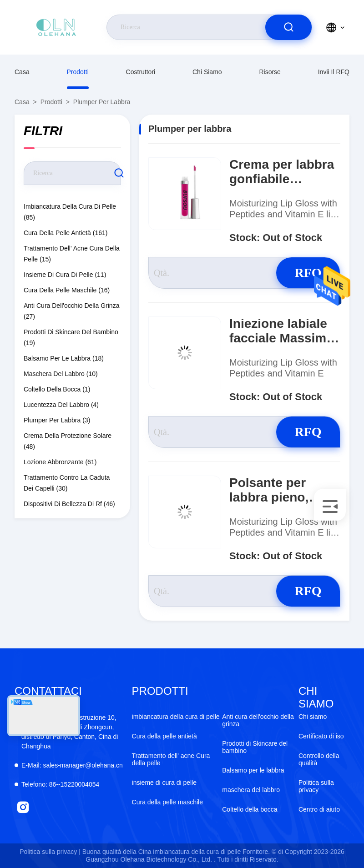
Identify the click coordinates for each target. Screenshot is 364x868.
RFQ (308, 273)
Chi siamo (207, 72)
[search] (288, 27)
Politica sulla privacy (316, 786)
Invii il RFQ (334, 72)
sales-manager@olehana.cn (72, 765)
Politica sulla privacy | (50, 852)
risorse (270, 72)
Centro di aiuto (319, 809)
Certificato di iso (321, 736)
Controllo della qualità (319, 759)
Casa (22, 72)
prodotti (78, 72)
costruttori (141, 72)
